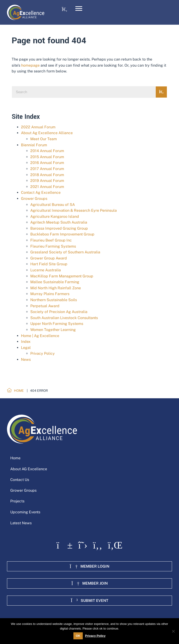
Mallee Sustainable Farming (55, 282)
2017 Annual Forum (47, 169)
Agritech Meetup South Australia (59, 222)
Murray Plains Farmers (50, 294)
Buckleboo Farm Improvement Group (62, 234)
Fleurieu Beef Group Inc (51, 240)
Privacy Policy (43, 353)
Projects (17, 501)
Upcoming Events (25, 512)
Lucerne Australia (46, 270)
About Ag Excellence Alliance (47, 133)
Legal (26, 348)
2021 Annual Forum (47, 187)
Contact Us (20, 480)
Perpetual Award (45, 306)
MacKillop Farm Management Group (62, 276)
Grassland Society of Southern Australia (65, 252)
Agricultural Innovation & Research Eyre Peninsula (74, 210)
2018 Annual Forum (47, 175)
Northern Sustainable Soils (54, 300)
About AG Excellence (29, 469)
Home (15, 458)
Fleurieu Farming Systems (53, 246)
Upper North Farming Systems (57, 324)
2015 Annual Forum (47, 157)
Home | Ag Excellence (40, 336)
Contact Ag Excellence (41, 193)
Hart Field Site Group (49, 264)
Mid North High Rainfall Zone (56, 288)
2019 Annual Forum (47, 181)
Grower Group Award (49, 258)
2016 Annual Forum (47, 163)
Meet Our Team (44, 139)
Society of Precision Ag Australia (59, 312)
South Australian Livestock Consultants (64, 318)
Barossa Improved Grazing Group (59, 228)
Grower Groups (34, 199)
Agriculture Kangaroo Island (55, 216)
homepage (30, 65)
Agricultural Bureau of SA (53, 205)
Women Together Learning (53, 330)
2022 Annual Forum (38, 127)
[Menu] (79, 9)
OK (78, 636)
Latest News (21, 523)
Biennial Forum (34, 145)
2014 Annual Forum (47, 151)
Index (26, 342)
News (26, 359)
